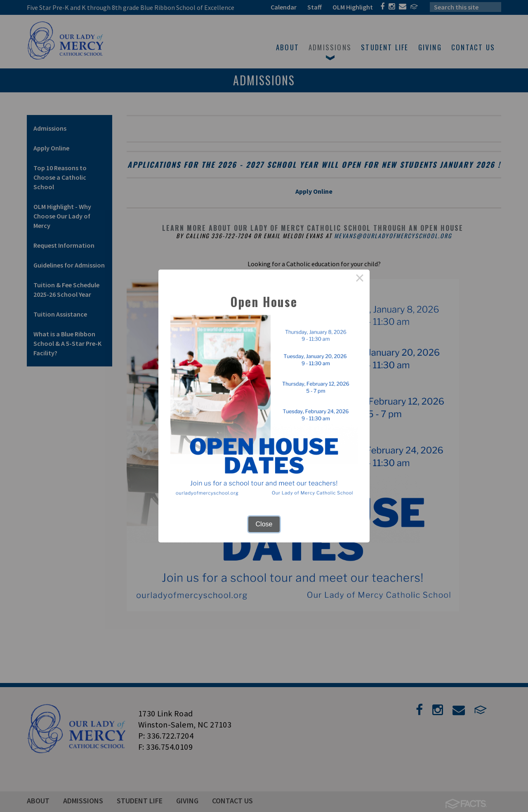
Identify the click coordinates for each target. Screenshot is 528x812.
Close (264, 524)
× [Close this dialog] (360, 279)
